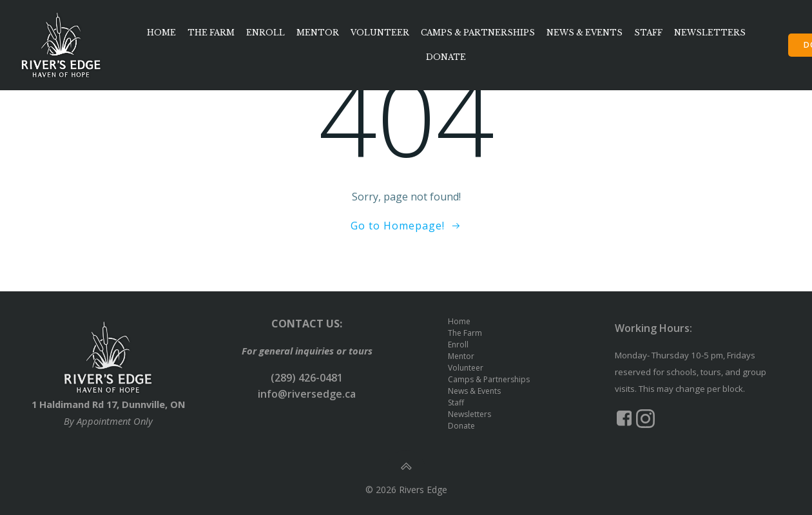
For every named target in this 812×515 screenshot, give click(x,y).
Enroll (266, 33)
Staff (648, 33)
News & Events (585, 33)
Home (161, 33)
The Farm (211, 33)
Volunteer (380, 33)
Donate (446, 57)
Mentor (318, 33)
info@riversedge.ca (307, 394)
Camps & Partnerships (478, 33)
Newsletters (710, 33)
